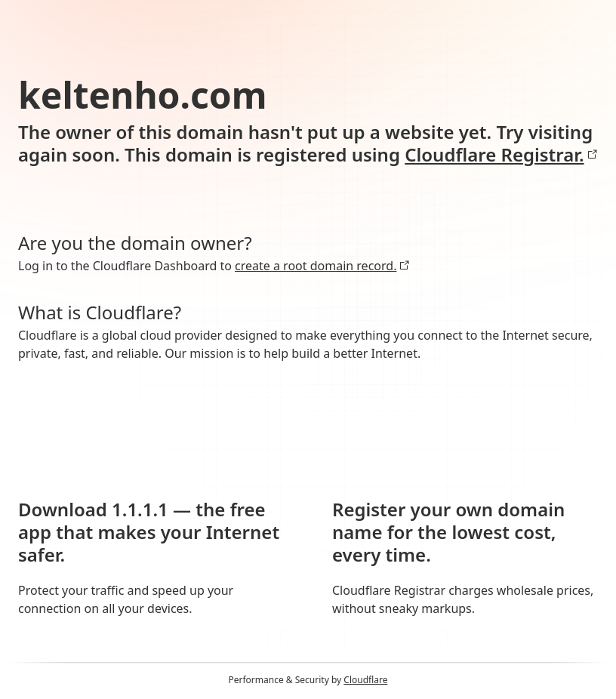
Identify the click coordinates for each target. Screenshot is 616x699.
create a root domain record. (322, 266)
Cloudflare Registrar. (501, 155)
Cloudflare (365, 680)
